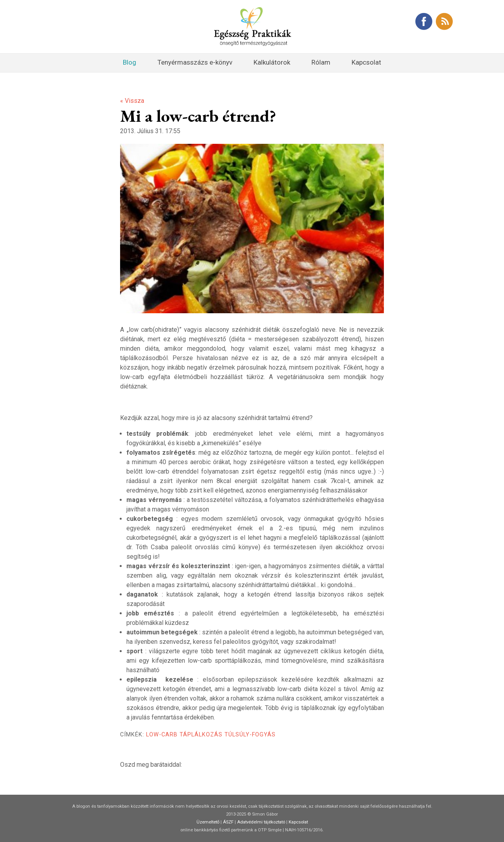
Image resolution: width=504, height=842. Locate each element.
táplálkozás (201, 735)
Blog (130, 62)
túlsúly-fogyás (250, 735)
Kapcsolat (366, 62)
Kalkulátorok (272, 62)
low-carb (162, 735)
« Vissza (132, 101)
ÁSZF (228, 822)
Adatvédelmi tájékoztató (261, 822)
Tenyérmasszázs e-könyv (195, 62)
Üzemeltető (208, 822)
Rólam (321, 62)
